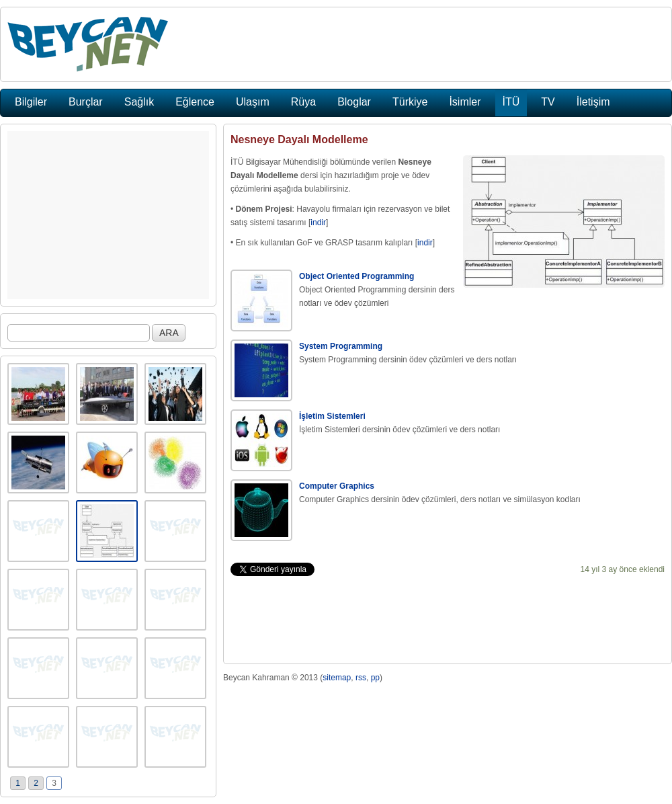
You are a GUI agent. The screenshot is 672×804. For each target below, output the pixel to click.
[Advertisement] (108, 215)
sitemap (337, 678)
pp (375, 678)
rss (361, 678)
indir (318, 223)
